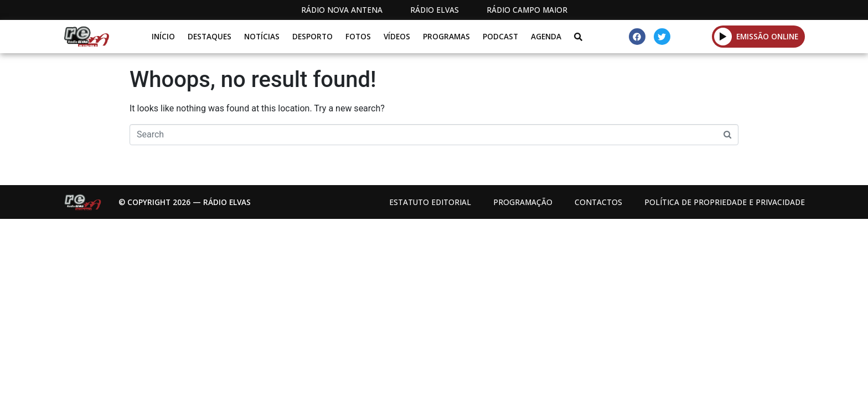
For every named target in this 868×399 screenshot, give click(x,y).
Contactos (598, 202)
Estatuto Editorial (430, 202)
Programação (523, 202)
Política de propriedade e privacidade (725, 202)
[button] (723, 36)
